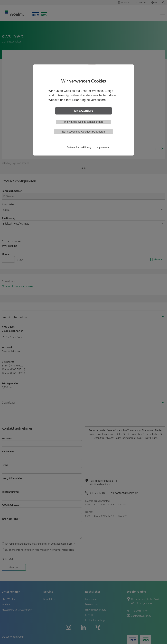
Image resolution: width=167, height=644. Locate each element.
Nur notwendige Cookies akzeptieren (83, 132)
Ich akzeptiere (83, 111)
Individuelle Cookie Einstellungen (84, 122)
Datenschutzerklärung (79, 147)
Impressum (103, 147)
